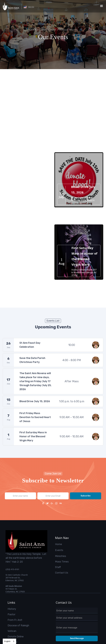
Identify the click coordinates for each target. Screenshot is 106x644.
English (7, 641)
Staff (58, 567)
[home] (11, 6)
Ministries (61, 556)
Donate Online (16, 637)
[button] (29, 7)
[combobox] (9, 641)
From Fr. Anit (15, 620)
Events (59, 550)
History (12, 609)
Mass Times (62, 562)
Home (59, 544)
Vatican (12, 631)
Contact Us (62, 573)
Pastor (11, 614)
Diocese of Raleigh (18, 625)
